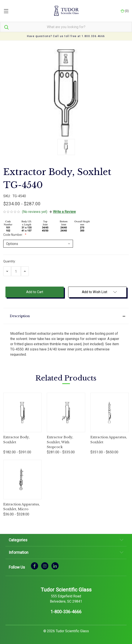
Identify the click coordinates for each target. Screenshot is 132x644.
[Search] (4, 27)
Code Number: (13, 235)
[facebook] (35, 566)
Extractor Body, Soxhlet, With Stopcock (60, 442)
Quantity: (9, 261)
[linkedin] (55, 566)
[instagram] (45, 566)
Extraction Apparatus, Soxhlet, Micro (22, 507)
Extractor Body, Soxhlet (16, 440)
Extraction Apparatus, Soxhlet (109, 440)
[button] (66, 316)
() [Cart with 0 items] (125, 11)
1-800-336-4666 (66, 612)
